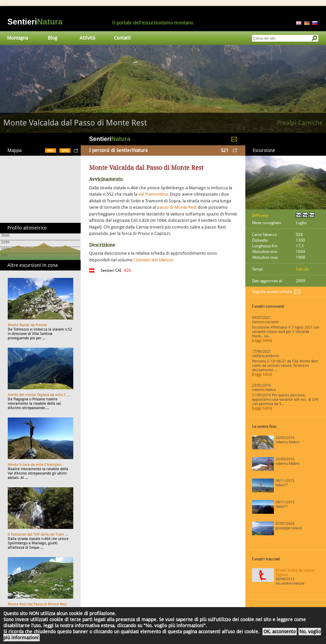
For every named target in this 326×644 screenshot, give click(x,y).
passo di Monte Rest (177, 207)
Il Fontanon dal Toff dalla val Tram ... (38, 534)
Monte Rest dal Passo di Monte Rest (37, 604)
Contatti (122, 38)
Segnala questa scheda (272, 292)
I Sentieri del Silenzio (154, 260)
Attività (87, 38)
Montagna (17, 38)
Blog (52, 38)
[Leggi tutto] (262, 340)
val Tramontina (153, 194)
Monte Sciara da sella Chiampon (34, 465)
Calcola (302, 269)
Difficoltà (260, 215)
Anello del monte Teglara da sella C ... (39, 395)
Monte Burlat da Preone (27, 325)
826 (128, 270)
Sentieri (35, 22)
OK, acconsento (280, 632)
